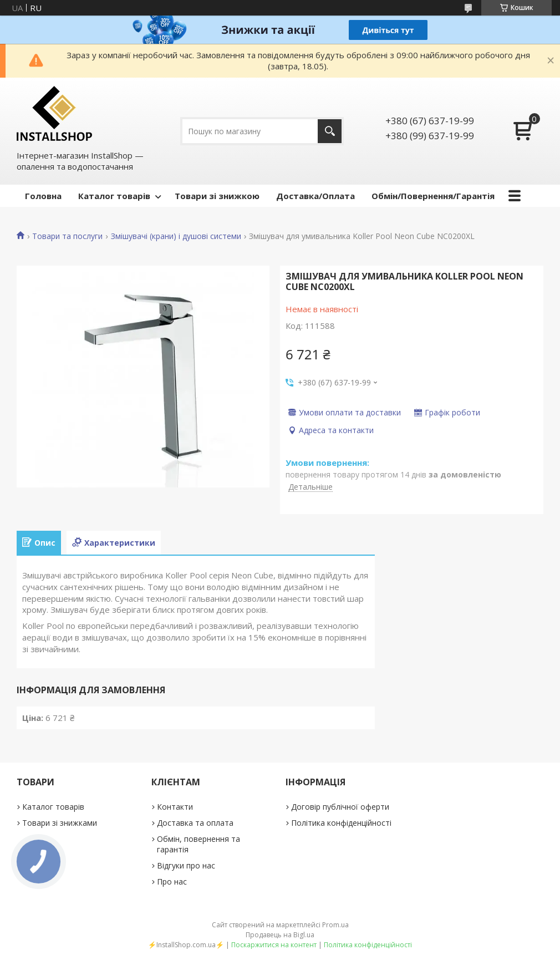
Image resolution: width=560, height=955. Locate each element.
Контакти (175, 807)
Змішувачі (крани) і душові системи (176, 236)
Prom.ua (335, 925)
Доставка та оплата (195, 823)
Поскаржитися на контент (274, 945)
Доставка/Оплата (315, 196)
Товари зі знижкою (217, 196)
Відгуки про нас (186, 865)
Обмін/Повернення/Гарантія (433, 196)
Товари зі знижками (60, 823)
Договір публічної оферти (340, 807)
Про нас (172, 882)
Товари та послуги (67, 236)
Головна (43, 196)
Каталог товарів (114, 196)
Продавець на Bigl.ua (280, 935)
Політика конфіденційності (341, 823)
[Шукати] (330, 131)
